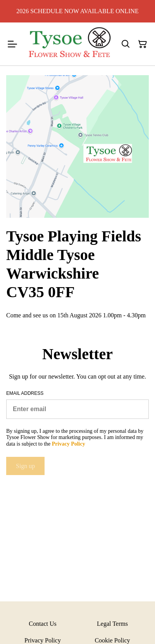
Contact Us (43, 624)
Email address (25, 393)
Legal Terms (112, 624)
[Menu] (12, 44)
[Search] (126, 44)
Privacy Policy (43, 640)
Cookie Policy (112, 640)
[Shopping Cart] (143, 44)
